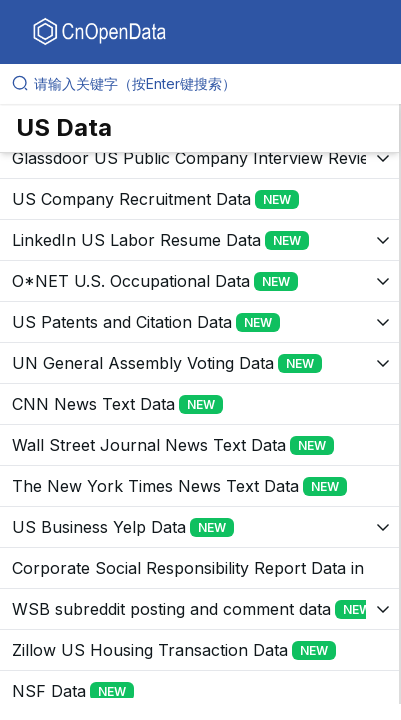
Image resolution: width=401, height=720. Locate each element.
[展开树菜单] (199, 158)
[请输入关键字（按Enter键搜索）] (208, 84)
